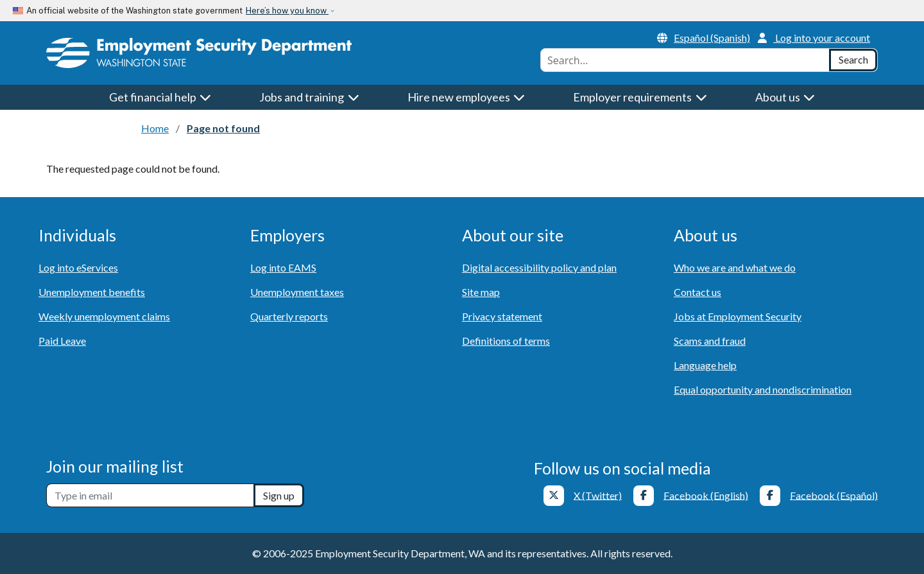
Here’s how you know (287, 11)
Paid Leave (62, 341)
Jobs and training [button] (309, 97)
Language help (705, 365)
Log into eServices (78, 267)
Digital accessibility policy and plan (539, 267)
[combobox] (685, 60)
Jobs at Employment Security (738, 316)
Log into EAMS (283, 267)
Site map (481, 292)
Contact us (697, 292)
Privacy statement (502, 316)
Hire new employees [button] (466, 97)
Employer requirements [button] (640, 97)
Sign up (279, 495)
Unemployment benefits (92, 292)
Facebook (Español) (834, 495)
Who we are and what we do (735, 267)
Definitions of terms (506, 341)
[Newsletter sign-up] (150, 495)
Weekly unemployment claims (104, 316)
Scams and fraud (710, 341)
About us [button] (785, 97)
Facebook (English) (706, 495)
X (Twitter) (598, 495)
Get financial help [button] (160, 97)
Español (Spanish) (704, 38)
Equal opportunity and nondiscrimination (763, 389)
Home (155, 128)
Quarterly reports (289, 316)
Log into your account (814, 38)
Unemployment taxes (297, 292)
